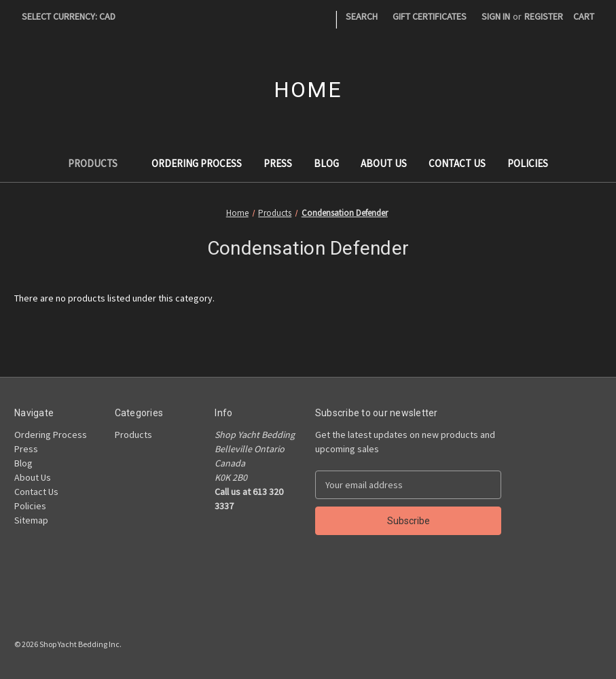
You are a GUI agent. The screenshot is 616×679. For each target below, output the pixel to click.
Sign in (496, 16)
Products (99, 163)
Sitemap (31, 520)
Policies (528, 163)
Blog (326, 163)
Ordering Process (197, 163)
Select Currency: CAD (73, 16)
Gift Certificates (430, 16)
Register (544, 16)
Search (362, 16)
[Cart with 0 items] (584, 17)
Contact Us (457, 163)
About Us (384, 163)
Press (278, 163)
